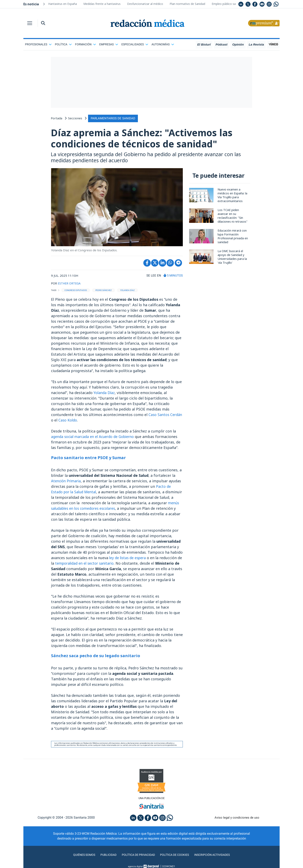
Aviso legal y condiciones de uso (237, 819)
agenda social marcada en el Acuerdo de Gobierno (95, 438)
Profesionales (38, 44)
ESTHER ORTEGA (70, 285)
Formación (86, 44)
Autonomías (163, 44)
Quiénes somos (79, 857)
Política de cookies (176, 857)
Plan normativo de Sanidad (187, 4)
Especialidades (135, 44)
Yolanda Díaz (105, 394)
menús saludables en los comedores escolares (92, 510)
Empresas (109, 44)
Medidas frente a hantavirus (102, 4)
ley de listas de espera (129, 559)
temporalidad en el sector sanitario (92, 565)
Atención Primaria (67, 482)
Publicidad (105, 857)
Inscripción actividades (217, 857)
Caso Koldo (81, 421)
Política (63, 44)
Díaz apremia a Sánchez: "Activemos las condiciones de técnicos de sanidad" (151, 139)
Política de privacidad (137, 857)
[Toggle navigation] (30, 23)
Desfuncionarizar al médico (145, 4)
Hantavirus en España (63, 4)
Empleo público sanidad (227, 4)
